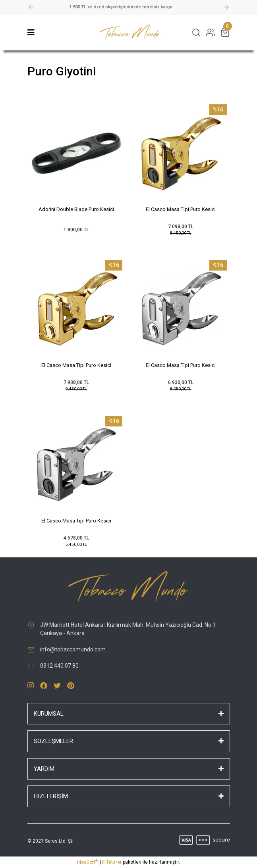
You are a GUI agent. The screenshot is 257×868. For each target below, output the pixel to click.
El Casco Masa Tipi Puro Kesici (181, 209)
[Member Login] (211, 33)
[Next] (226, 7)
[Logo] (130, 33)
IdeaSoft (88, 862)
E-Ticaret (112, 862)
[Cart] (225, 33)
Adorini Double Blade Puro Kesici (76, 209)
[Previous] (31, 7)
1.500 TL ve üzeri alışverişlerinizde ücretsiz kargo (129, 7)
